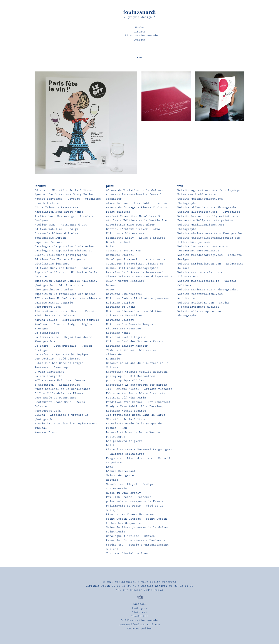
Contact (139, 40)
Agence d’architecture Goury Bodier (64, 194)
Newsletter (139, 616)
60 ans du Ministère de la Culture (63, 190)
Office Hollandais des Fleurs (59, 393)
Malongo (112, 480)
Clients (139, 32)
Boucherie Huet (118, 242)
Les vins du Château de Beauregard (135, 272)
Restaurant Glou (48, 307)
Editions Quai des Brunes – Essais (63, 268)
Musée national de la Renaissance (62, 389)
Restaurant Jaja (48, 411)
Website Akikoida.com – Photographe (207, 208)
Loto (109, 467)
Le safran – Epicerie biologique (62, 355)
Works (139, 28)
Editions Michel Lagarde (126, 337)
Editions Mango (118, 333)
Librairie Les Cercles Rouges (59, 363)
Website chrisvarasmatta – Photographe (210, 233)
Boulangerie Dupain (50, 238)
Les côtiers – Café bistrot (57, 359)
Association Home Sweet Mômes (59, 212)
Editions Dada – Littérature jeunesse (137, 298)
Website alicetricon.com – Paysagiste (209, 212)
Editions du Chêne (121, 307)
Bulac (110, 247)
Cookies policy (139, 629)
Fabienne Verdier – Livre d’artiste (136, 393)
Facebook (139, 604)
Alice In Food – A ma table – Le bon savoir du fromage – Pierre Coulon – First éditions (136, 208)
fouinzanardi (139, 13)
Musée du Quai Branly (123, 493)
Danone (111, 285)
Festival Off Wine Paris (126, 398)
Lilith (111, 445)
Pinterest (139, 612)
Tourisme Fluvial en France (129, 553)
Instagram (139, 608)
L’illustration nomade (139, 36)
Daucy (110, 290)
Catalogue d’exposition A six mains (64, 247)
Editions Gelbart (120, 320)
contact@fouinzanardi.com (139, 625)
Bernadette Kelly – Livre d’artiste (136, 238)
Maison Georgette (49, 376)
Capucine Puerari (49, 242)
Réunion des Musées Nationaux (130, 514)
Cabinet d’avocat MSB (123, 251)
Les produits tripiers (124, 441)
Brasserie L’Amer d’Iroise (56, 233)
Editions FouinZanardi (124, 294)
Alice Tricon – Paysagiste (56, 208)
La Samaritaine (47, 333)
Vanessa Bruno (46, 432)
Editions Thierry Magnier (127, 346)
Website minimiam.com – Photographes (208, 290)
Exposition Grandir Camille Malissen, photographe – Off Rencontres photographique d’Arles (66, 285)
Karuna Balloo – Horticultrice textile (67, 320)
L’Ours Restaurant (49, 372)
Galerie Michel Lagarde (54, 303)
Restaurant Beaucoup (51, 367)
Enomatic (113, 359)
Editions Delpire (120, 303)
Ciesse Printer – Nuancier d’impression (139, 277)
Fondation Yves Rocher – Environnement (138, 402)
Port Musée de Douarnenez (55, 398)
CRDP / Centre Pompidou (125, 281)
